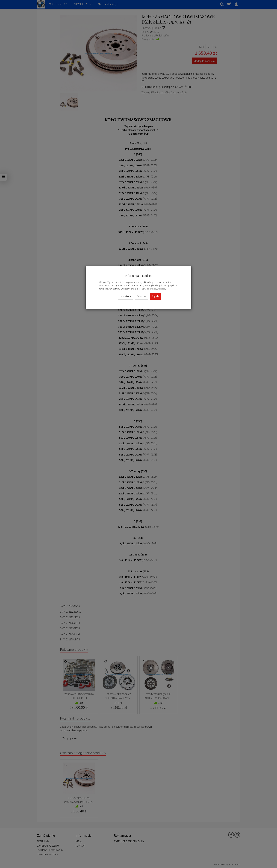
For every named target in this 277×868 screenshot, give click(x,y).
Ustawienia (126, 296)
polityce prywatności (156, 289)
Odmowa (142, 296)
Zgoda (156, 296)
